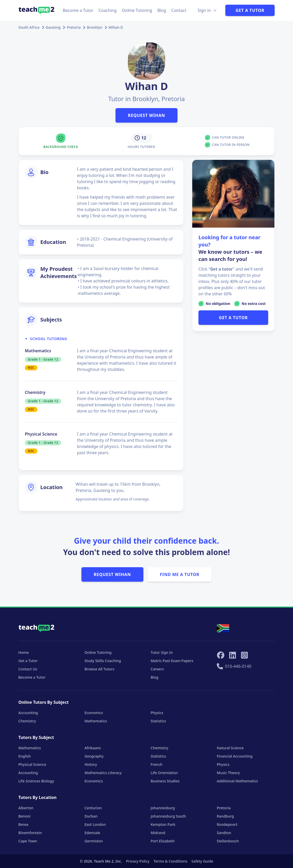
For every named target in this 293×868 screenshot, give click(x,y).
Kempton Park (163, 824)
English (25, 756)
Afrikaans (93, 748)
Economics (94, 713)
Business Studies (165, 781)
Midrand (158, 833)
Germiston (94, 841)
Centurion (93, 808)
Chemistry (27, 721)
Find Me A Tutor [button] (180, 574)
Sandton (224, 833)
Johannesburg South (168, 816)
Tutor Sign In (162, 652)
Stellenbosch (228, 841)
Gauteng (53, 27)
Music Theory (228, 773)
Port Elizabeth (163, 841)
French (157, 764)
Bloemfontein (30, 833)
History (91, 764)
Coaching (107, 10)
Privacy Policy (138, 861)
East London (95, 824)
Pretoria (74, 27)
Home (24, 652)
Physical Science (32, 764)
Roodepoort (227, 824)
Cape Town (28, 841)
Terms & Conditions (170, 861)
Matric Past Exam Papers (172, 661)
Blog (162, 10)
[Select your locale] (223, 628)
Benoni (24, 816)
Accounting (28, 713)
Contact (179, 10)
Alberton (26, 808)
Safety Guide (202, 861)
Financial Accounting (235, 756)
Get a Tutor (250, 10)
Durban (91, 816)
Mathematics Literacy (103, 773)
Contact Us (28, 669)
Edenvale (92, 833)
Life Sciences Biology (36, 781)
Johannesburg (163, 808)
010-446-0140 (234, 666)
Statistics (158, 721)
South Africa (29, 27)
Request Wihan (146, 115)
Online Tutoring (137, 10)
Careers (157, 669)
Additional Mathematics (237, 781)
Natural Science (230, 748)
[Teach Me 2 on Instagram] (244, 655)
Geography (94, 756)
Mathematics (96, 721)
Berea (23, 824)
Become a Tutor (78, 10)
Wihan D (116, 27)
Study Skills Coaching (103, 661)
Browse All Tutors (99, 669)
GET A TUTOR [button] (233, 318)
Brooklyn (95, 27)
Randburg (225, 816)
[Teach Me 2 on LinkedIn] (233, 655)
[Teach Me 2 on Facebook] (221, 655)
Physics (157, 713)
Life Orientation (164, 773)
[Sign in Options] (207, 10)
